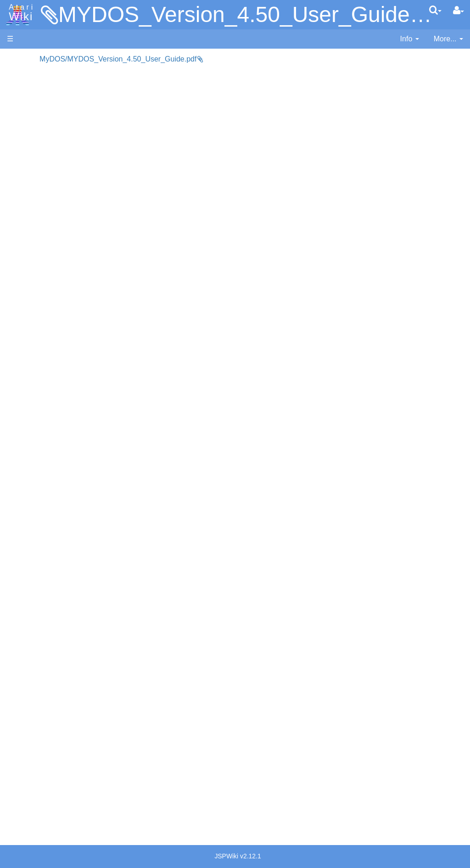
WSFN (36, 382)
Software (21, 90)
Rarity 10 (22, 760)
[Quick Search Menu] (435, 10)
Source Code (47, 429)
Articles (19, 59)
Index (16, 199)
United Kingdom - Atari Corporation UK (54, 724)
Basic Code (44, 450)
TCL (32, 372)
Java (33, 288)
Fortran (37, 277)
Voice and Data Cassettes (49, 489)
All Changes (27, 168)
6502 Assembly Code (60, 440)
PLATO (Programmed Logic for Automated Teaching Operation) (42, 567)
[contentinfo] (410, 39)
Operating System (55, 418)
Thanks (19, 750)
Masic (35, 319)
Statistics (22, 771)
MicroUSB (23, 152)
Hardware (23, 75)
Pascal (36, 330)
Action (35, 225)
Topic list (21, 137)
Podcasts (22, 593)
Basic (34, 246)
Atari (19, 13)
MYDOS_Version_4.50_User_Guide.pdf (252, 14)
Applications (27, 106)
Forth (34, 267)
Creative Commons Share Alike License (45, 813)
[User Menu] (459, 11)
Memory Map (28, 121)
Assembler (43, 235)
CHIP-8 (37, 393)
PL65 (34, 350)
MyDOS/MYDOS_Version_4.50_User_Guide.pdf (186, 59)
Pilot (32, 340)
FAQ (14, 183)
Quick (35, 361)
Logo (34, 309)
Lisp (32, 298)
